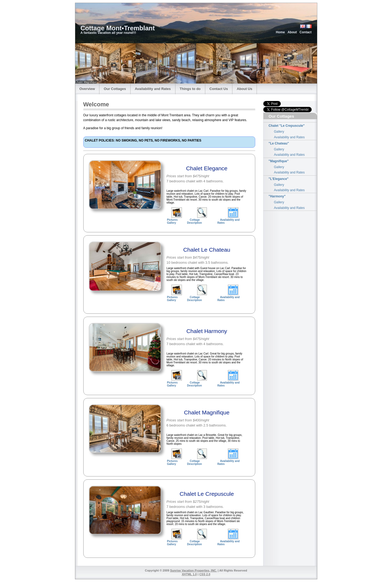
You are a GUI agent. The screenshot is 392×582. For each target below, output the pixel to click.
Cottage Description (194, 221)
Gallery (279, 132)
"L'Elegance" (279, 179)
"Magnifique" (279, 161)
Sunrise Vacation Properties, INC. (193, 570)
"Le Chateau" (279, 143)
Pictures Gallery (172, 221)
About (292, 32)
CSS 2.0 (205, 574)
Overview (87, 89)
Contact (306, 32)
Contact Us (219, 89)
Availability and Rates (153, 89)
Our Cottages (115, 89)
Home (280, 32)
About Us (244, 89)
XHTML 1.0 (189, 574)
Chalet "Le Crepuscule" (287, 126)
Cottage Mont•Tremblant (118, 28)
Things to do (190, 89)
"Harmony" (277, 196)
